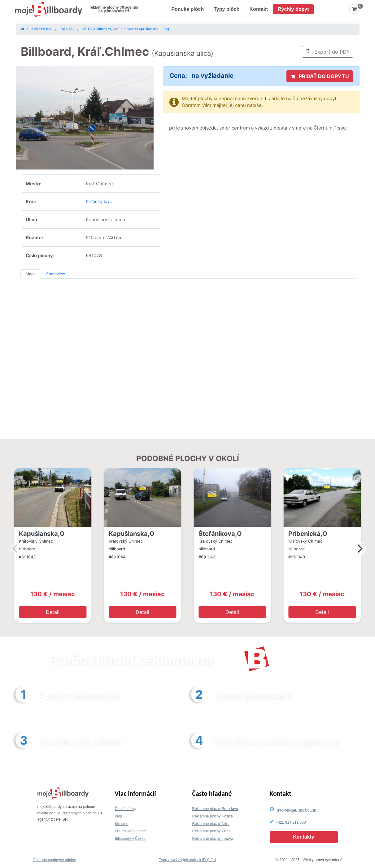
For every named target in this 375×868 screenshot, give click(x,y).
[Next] (359, 549)
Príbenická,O (308, 534)
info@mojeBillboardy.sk (297, 810)
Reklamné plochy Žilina (211, 831)
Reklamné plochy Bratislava (215, 809)
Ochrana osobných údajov (54, 860)
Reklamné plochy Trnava (213, 839)
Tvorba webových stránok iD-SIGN (187, 860)
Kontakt (259, 9)
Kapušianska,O (42, 534)
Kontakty (303, 837)
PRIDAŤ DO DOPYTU (320, 76)
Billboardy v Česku (130, 839)
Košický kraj (99, 202)
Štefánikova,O (220, 534)
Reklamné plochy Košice (213, 816)
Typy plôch (227, 9)
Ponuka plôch (187, 9)
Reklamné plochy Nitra (211, 824)
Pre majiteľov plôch (131, 831)
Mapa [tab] (31, 274)
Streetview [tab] (56, 274)
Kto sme (122, 824)
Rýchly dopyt (293, 9)
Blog (119, 816)
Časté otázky (126, 809)
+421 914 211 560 (291, 822)
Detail (53, 612)
